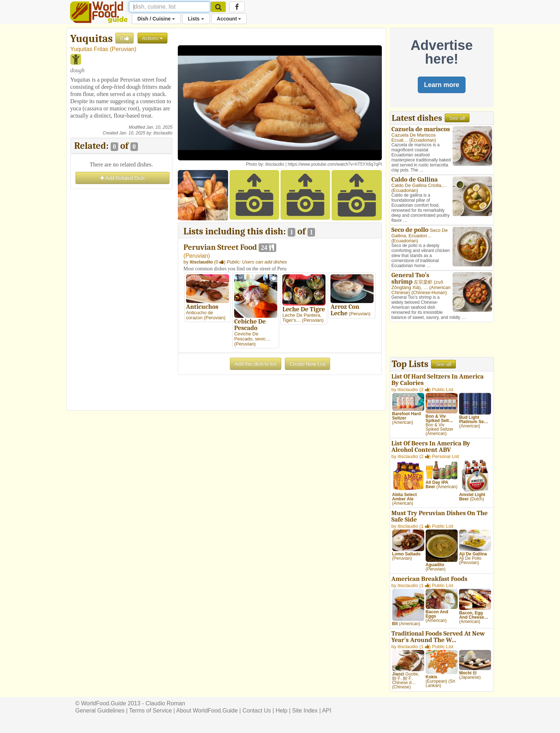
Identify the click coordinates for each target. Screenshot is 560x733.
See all (457, 118)
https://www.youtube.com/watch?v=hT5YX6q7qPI (335, 164)
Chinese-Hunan (429, 292)
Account (229, 19)
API (327, 711)
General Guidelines (100, 711)
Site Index (305, 711)
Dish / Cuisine (156, 19)
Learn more (441, 85)
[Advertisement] (121, 299)
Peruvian (123, 49)
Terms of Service (150, 711)
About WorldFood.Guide (207, 711)
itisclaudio (163, 133)
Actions (153, 38)
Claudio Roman (165, 703)
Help (281, 711)
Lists (196, 19)
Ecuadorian (423, 140)
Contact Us (257, 711)
